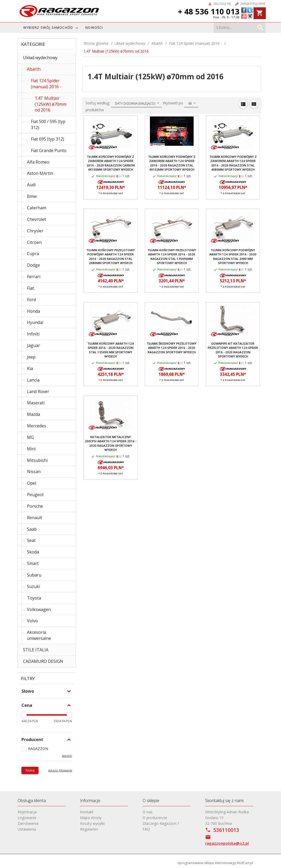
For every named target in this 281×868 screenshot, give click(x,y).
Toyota (34, 598)
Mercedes (36, 426)
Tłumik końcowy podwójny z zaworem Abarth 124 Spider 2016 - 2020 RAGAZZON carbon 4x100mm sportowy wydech (111, 163)
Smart (33, 563)
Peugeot (35, 495)
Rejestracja (27, 812)
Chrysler (35, 231)
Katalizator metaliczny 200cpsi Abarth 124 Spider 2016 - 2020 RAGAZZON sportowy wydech (111, 443)
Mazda (33, 414)
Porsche (35, 506)
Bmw (32, 196)
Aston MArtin (40, 173)
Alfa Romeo (38, 162)
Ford (31, 300)
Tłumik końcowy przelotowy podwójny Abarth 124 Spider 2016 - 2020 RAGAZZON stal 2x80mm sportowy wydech (111, 256)
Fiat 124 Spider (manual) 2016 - (46, 84)
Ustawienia (27, 829)
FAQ (146, 829)
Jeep (31, 357)
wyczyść (67, 756)
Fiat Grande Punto (49, 150)
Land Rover (38, 391)
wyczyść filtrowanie (60, 770)
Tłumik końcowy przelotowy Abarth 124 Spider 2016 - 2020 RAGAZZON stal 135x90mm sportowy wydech (172, 256)
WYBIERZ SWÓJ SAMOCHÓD (48, 28)
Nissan (34, 472)
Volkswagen (39, 609)
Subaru (34, 575)
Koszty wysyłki (92, 823)
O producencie (155, 818)
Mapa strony (91, 818)
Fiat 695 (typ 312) (47, 139)
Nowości (94, 28)
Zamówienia (28, 823)
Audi (31, 185)
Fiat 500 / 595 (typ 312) (48, 124)
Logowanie (27, 818)
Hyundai (35, 322)
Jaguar (33, 345)
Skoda (33, 552)
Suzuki (33, 586)
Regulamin (89, 829)
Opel (32, 483)
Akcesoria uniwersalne (39, 635)
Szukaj (30, 770)
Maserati (36, 403)
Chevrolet (36, 219)
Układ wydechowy (40, 58)
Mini (31, 449)
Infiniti (33, 334)
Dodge (33, 265)
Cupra (33, 254)
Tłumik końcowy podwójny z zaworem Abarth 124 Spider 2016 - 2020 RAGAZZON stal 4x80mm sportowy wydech (233, 163)
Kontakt (87, 812)
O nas (148, 812)
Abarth (34, 69)
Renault (35, 518)
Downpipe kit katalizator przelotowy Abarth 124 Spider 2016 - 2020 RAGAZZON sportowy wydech (233, 350)
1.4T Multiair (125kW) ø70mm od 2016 (51, 104)
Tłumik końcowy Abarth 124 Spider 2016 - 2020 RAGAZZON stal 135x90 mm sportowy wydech (111, 350)
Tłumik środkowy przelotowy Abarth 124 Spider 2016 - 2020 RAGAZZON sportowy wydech (172, 348)
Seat (31, 540)
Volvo (32, 621)
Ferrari (34, 277)
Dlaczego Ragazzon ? (161, 823)
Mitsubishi (37, 460)
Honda (33, 311)
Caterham (37, 208)
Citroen (34, 242)
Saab (32, 529)
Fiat (30, 288)
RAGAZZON (38, 749)
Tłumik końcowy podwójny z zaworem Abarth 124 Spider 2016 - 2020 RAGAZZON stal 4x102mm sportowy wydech (172, 163)
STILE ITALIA (36, 650)
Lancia (33, 380)
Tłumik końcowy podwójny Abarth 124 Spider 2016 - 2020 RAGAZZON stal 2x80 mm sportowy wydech (233, 256)
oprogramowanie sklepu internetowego (207, 863)
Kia (30, 368)
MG (30, 437)
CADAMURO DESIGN (43, 661)
